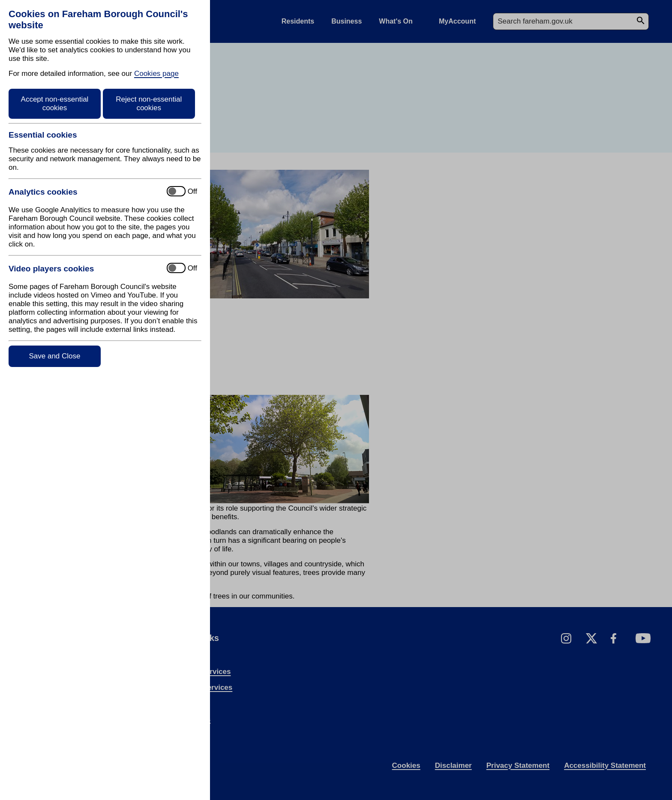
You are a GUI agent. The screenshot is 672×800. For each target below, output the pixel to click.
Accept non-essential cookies (55, 104)
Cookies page (156, 74)
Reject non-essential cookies (149, 104)
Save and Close (54, 356)
